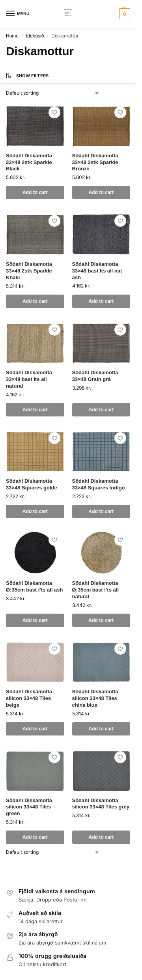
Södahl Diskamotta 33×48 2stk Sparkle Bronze (95, 162)
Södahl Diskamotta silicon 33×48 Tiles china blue (95, 698)
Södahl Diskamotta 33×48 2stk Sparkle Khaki (29, 271)
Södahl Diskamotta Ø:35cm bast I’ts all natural (96, 590)
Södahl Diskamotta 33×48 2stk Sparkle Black (29, 162)
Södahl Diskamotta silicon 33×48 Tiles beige (29, 698)
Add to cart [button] (35, 192)
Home (12, 36)
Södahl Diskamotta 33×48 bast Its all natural (29, 379)
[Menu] (18, 14)
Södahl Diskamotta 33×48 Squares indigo (99, 484)
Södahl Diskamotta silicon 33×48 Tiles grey (101, 804)
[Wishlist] (54, 112)
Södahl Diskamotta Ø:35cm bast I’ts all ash (35, 586)
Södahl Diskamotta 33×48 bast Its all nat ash (97, 271)
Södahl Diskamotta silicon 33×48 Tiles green (29, 807)
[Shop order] (53, 93)
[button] (124, 14)
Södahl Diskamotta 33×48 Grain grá (95, 376)
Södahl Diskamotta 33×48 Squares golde (32, 484)
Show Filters (27, 76)
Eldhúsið (35, 36)
